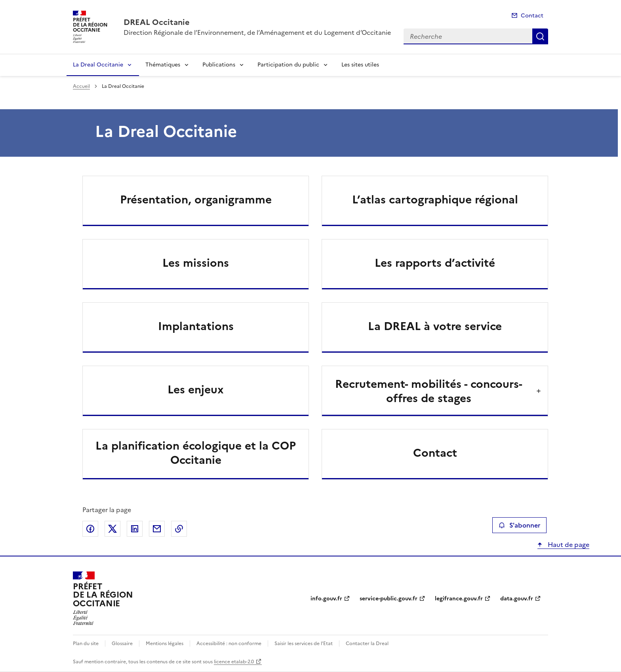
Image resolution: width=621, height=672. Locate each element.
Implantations (196, 326)
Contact (532, 16)
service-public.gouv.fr (389, 599)
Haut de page (568, 545)
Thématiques (163, 65)
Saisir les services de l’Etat (304, 644)
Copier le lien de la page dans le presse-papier (179, 529)
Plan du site (86, 644)
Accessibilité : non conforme (229, 644)
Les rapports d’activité (435, 263)
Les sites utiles (360, 65)
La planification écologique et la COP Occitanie (196, 453)
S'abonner (519, 525)
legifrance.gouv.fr (459, 599)
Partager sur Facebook (90, 529)
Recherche (540, 36)
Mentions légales (165, 644)
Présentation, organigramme (196, 199)
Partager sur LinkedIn (135, 529)
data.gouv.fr (517, 599)
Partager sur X (112, 529)
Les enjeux (196, 389)
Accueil (81, 86)
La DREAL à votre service (435, 326)
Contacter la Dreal (367, 644)
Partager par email (157, 529)
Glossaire (122, 644)
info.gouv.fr (326, 599)
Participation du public (288, 65)
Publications (219, 65)
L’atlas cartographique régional (435, 199)
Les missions (196, 263)
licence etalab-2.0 (234, 662)
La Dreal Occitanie (98, 65)
